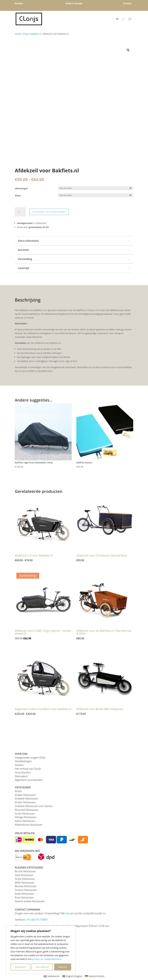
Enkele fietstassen (25, 795)
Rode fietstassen (24, 894)
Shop (26, 34)
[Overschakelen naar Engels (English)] (72, 976)
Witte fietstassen (25, 883)
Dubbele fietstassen (26, 799)
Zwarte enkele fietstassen (30, 901)
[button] (128, 50)
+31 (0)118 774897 (37, 920)
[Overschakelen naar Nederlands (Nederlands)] (51, 976)
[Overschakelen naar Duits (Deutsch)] (95, 976)
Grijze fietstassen (25, 879)
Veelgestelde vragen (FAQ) (30, 758)
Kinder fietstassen (25, 802)
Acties (18, 791)
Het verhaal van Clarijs (28, 769)
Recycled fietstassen (27, 810)
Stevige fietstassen (26, 817)
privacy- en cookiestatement (47, 959)
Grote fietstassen (25, 814)
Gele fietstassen (24, 875)
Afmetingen (21, 188)
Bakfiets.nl (36, 34)
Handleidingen (23, 761)
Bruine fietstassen (25, 871)
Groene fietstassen (26, 890)
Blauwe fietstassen (26, 886)
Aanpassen (20, 967)
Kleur (18, 196)
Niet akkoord (42, 967)
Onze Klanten (23, 772)
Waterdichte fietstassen (29, 825)
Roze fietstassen (24, 897)
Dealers (19, 765)
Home (18, 34)
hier (68, 913)
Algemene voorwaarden (29, 780)
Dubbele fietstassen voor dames (34, 806)
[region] (41, 950)
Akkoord (63, 967)
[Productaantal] (20, 212)
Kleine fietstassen (25, 821)
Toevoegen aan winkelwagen (49, 212)
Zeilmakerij (21, 776)
